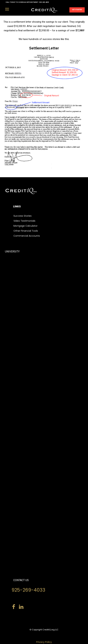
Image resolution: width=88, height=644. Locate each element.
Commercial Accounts (27, 236)
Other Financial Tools (26, 231)
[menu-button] (7, 10)
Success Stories (22, 216)
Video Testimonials (24, 221)
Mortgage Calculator (25, 226)
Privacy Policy (44, 642)
